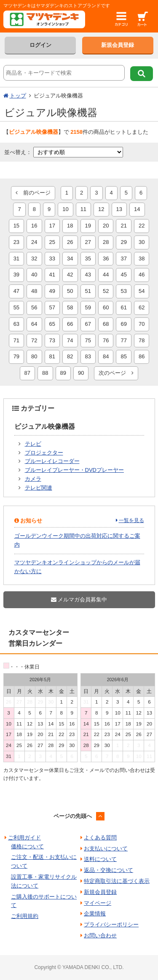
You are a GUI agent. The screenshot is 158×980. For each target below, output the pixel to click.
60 (106, 307)
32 (34, 259)
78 (142, 340)
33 (52, 259)
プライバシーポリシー (111, 925)
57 (52, 307)
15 (16, 226)
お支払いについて (106, 849)
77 (123, 340)
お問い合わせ (100, 935)
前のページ (33, 193)
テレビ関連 (39, 488)
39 (16, 275)
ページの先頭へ (73, 816)
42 (70, 275)
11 (83, 209)
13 (119, 209)
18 (70, 226)
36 (106, 259)
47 (16, 291)
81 (52, 356)
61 (123, 307)
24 (34, 242)
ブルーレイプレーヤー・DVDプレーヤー (74, 470)
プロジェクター (44, 453)
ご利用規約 (25, 916)
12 (101, 209)
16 (34, 226)
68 (106, 324)
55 (16, 307)
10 (65, 209)
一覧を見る (131, 520)
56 (34, 307)
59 (88, 307)
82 (70, 356)
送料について (100, 859)
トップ (18, 96)
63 (16, 324)
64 (34, 324)
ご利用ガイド (24, 838)
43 (88, 275)
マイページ (98, 903)
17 (52, 226)
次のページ (116, 373)
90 (81, 373)
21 (123, 226)
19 (88, 226)
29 (123, 242)
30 (142, 242)
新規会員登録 (118, 45)
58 (70, 307)
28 (106, 242)
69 (123, 324)
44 (106, 275)
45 (123, 275)
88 (45, 373)
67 (88, 324)
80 (34, 356)
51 (88, 291)
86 (142, 356)
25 (52, 242)
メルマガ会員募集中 (79, 600)
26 (70, 242)
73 (52, 340)
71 (16, 340)
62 (142, 307)
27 (88, 242)
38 (142, 259)
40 (34, 275)
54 (142, 291)
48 (34, 291)
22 (142, 226)
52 (106, 291)
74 (70, 340)
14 (137, 209)
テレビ (33, 444)
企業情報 (95, 914)
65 (52, 324)
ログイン (40, 45)
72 (34, 340)
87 (27, 373)
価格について (27, 846)
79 (16, 356)
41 (52, 275)
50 (70, 291)
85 (123, 356)
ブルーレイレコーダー (52, 461)
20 (106, 226)
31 (16, 259)
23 (16, 242)
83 (88, 356)
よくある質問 (100, 838)
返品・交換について (108, 870)
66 (70, 324)
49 (52, 291)
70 (142, 324)
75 (88, 340)
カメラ (33, 479)
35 (88, 259)
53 (123, 291)
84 (106, 356)
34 (70, 259)
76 (106, 340)
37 (123, 259)
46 (142, 275)
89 (63, 373)
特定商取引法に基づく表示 (117, 881)
